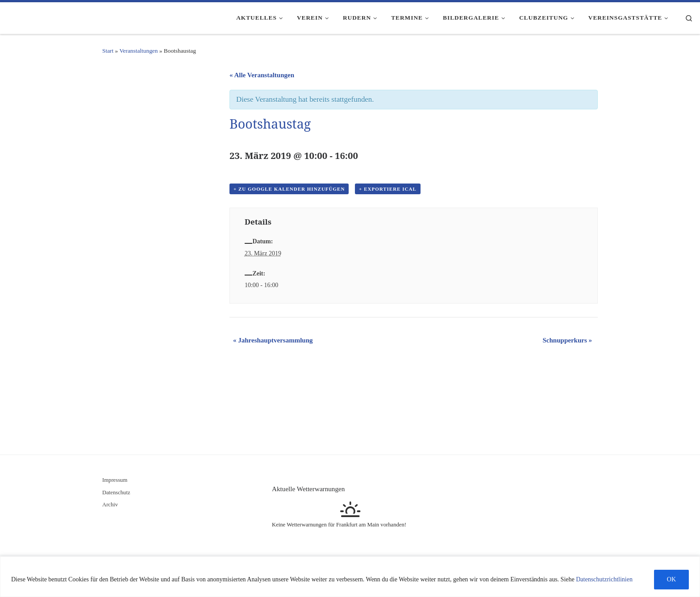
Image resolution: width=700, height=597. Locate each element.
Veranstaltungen (138, 51)
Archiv (110, 505)
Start (108, 51)
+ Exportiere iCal (388, 189)
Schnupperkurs (567, 340)
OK (671, 579)
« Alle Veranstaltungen (262, 75)
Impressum (115, 480)
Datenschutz (116, 493)
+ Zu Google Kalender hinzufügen (289, 189)
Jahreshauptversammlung (273, 340)
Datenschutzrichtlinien (604, 579)
